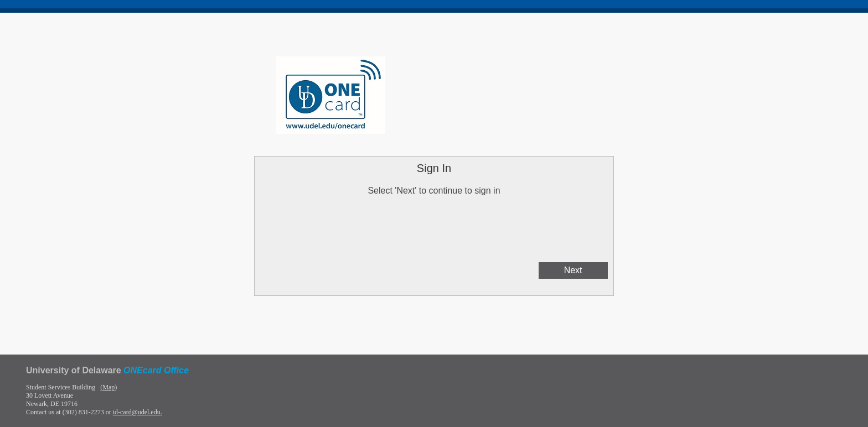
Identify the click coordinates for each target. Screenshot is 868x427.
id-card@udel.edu (137, 412)
